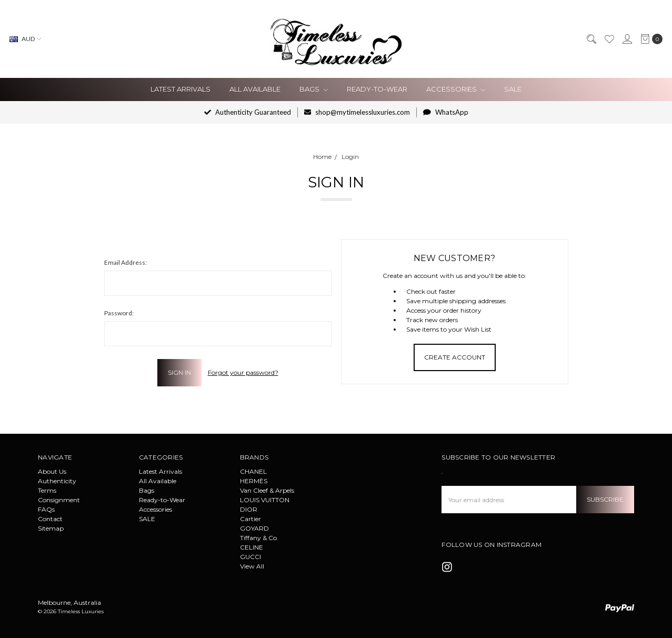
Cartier (250, 519)
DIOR (249, 509)
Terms (47, 490)
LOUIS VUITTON (265, 500)
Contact (50, 519)
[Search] (591, 39)
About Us (52, 471)
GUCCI (250, 557)
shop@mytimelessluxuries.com (357, 112)
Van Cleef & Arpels (267, 490)
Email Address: (126, 262)
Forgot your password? (243, 372)
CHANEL (253, 471)
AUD (25, 39)
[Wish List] (609, 39)
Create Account (455, 357)
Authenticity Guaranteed (248, 112)
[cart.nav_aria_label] (649, 39)
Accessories (456, 89)
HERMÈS (254, 481)
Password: (119, 313)
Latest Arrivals (180, 89)
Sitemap (51, 528)
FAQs (46, 509)
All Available (255, 89)
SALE (513, 89)
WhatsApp (446, 112)
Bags (314, 89)
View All (252, 566)
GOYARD (254, 528)
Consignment (59, 500)
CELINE (252, 547)
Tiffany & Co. (259, 538)
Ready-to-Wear (377, 89)
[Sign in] (627, 39)
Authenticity (57, 481)
